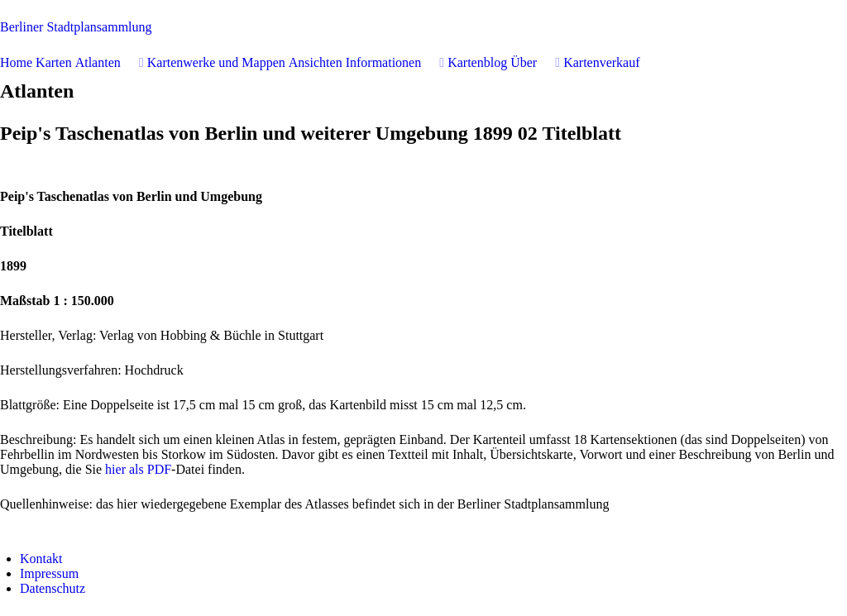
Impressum (49, 573)
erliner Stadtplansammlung (76, 27)
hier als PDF (138, 469)
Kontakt (41, 559)
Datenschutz (53, 588)
